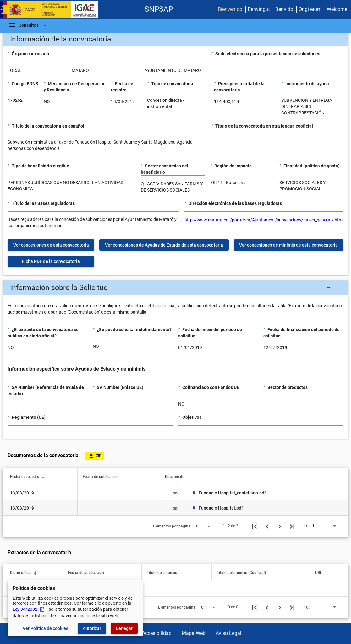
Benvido (284, 9)
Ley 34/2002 (29, 609)
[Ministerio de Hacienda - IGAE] (52, 10)
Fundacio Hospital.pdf (217, 508)
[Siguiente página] (280, 526)
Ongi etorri (310, 9)
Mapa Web (194, 633)
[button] (175, 39)
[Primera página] (255, 526)
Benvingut (259, 9)
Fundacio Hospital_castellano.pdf (228, 493)
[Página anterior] (267, 526)
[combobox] (203, 526)
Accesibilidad (157, 633)
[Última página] (292, 526)
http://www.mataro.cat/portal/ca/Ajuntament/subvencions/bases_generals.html (264, 220)
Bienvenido (230, 9)
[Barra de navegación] (29, 25)
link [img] (175, 493)
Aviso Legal (228, 633)
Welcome (337, 9)
